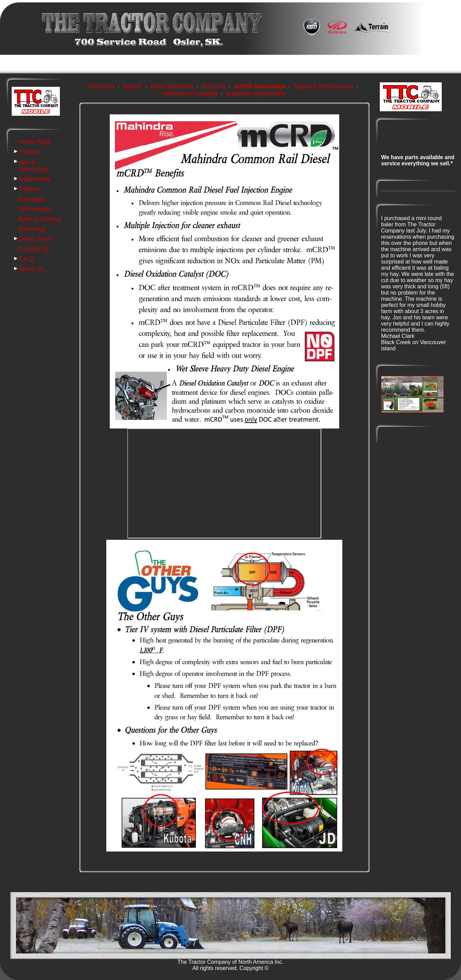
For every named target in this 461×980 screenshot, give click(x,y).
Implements (35, 179)
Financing (32, 229)
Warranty (214, 86)
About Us (31, 269)
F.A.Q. (27, 259)
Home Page (35, 142)
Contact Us (34, 249)
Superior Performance (324, 86)
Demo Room (36, 239)
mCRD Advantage (260, 86)
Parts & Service (40, 219)
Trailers (29, 189)
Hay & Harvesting (33, 166)
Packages (32, 199)
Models (132, 86)
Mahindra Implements (255, 94)
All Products (35, 209)
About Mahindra (171, 86)
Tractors (30, 152)
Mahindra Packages (191, 94)
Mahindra (102, 86)
